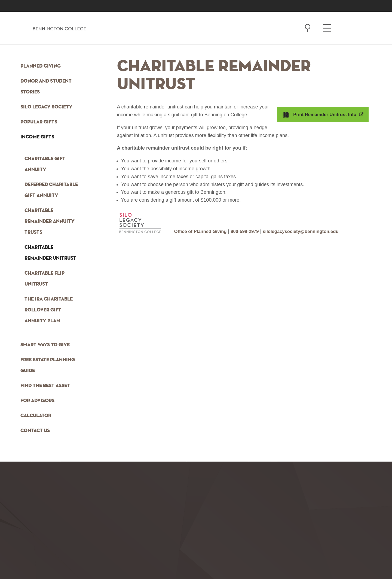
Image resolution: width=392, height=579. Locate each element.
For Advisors (37, 401)
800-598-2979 (250, 231)
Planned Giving (41, 66)
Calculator (36, 416)
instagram (66, 562)
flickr (108, 562)
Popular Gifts (39, 122)
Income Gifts (37, 137)
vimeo (137, 562)
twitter (94, 562)
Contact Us (35, 431)
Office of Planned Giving (203, 231)
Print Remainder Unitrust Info (323, 114)
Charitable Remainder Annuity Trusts (50, 222)
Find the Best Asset (45, 386)
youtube (80, 562)
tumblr (38, 562)
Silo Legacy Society (46, 107)
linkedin (122, 562)
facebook (52, 562)
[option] (38, 563)
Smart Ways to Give (45, 345)
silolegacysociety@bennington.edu (311, 231)
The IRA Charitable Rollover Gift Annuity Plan (49, 310)
